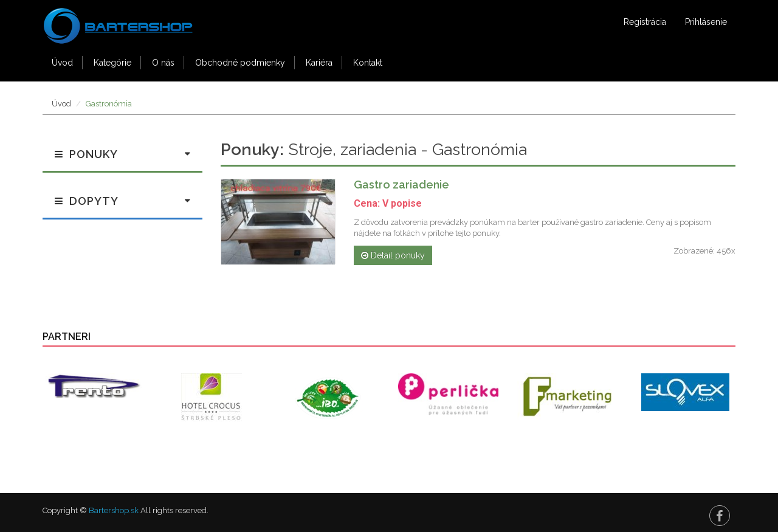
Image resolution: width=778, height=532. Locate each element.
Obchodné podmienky (240, 63)
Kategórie (112, 63)
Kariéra (319, 63)
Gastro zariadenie (401, 185)
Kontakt (368, 63)
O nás (163, 63)
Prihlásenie (706, 22)
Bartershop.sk (114, 510)
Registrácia (645, 22)
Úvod (62, 63)
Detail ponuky (393, 255)
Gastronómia (109, 104)
